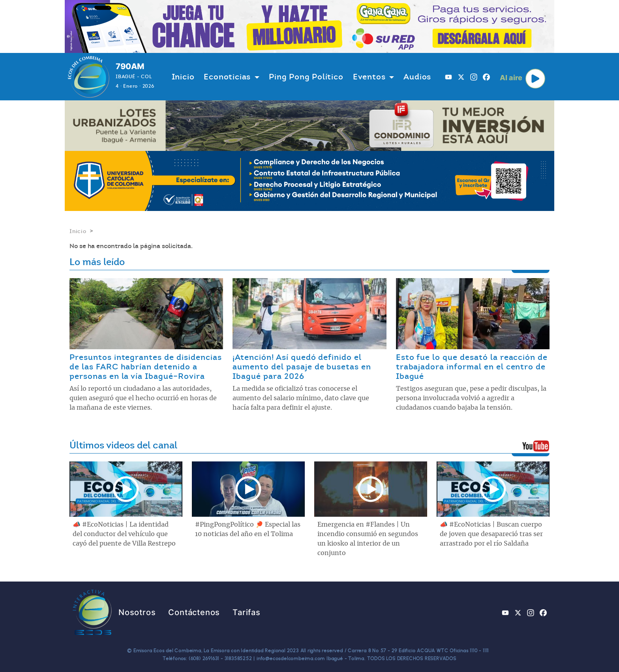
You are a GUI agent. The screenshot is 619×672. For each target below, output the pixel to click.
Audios (417, 77)
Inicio (183, 77)
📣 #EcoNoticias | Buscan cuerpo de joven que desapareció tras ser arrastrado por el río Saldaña (491, 534)
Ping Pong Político (306, 77)
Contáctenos (194, 612)
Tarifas (247, 612)
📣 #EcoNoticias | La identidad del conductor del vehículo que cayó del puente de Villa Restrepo (124, 534)
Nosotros (137, 612)
